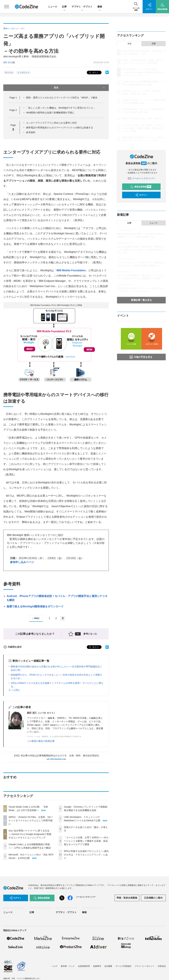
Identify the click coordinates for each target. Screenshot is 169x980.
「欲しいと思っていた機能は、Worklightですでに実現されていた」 (61, 108)
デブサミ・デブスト (82, 7)
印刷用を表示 (12, 647)
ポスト (93, 73)
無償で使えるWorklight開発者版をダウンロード (35, 606)
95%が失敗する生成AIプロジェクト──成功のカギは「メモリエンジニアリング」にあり (86, 855)
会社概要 (108, 966)
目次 (80, 88)
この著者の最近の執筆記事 (41, 741)
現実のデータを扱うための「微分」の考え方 (142, 119)
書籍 (100, 7)
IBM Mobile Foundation (71, 270)
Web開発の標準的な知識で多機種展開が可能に (50, 113)
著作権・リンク (68, 966)
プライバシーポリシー (145, 966)
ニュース (52, 7)
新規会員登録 (141, 187)
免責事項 (97, 966)
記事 (64, 7)
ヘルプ (54, 966)
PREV (35, 618)
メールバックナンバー (141, 178)
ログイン (141, 195)
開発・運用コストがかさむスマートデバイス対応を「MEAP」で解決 (62, 98)
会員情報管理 (84, 966)
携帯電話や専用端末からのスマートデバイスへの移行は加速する (60, 128)
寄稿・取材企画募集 (127, 898)
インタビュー (23, 73)
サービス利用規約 (123, 966)
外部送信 (162, 966)
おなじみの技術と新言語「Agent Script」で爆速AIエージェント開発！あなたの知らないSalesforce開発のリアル (141, 250)
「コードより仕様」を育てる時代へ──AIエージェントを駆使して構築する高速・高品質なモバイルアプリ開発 (86, 841)
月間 (153, 44)
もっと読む (14, 690)
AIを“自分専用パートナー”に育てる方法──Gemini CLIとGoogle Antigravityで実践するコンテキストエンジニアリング (30, 834)
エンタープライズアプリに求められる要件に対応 (51, 123)
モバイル (9, 73)
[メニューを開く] (7, 7)
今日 (129, 44)
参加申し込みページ (22, 562)
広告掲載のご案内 (153, 898)
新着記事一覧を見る (141, 300)
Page (13, 98)
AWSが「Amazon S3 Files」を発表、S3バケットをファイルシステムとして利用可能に (31, 820)
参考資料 (31, 132)
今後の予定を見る (141, 357)
